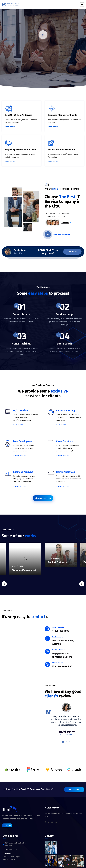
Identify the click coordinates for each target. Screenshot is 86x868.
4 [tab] (48, 584)
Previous (4, 584)
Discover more (18, 427)
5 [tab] (59, 584)
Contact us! (72, 254)
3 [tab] (38, 584)
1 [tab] (16, 584)
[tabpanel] (61, 559)
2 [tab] (27, 584)
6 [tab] (70, 584)
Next (82, 584)
